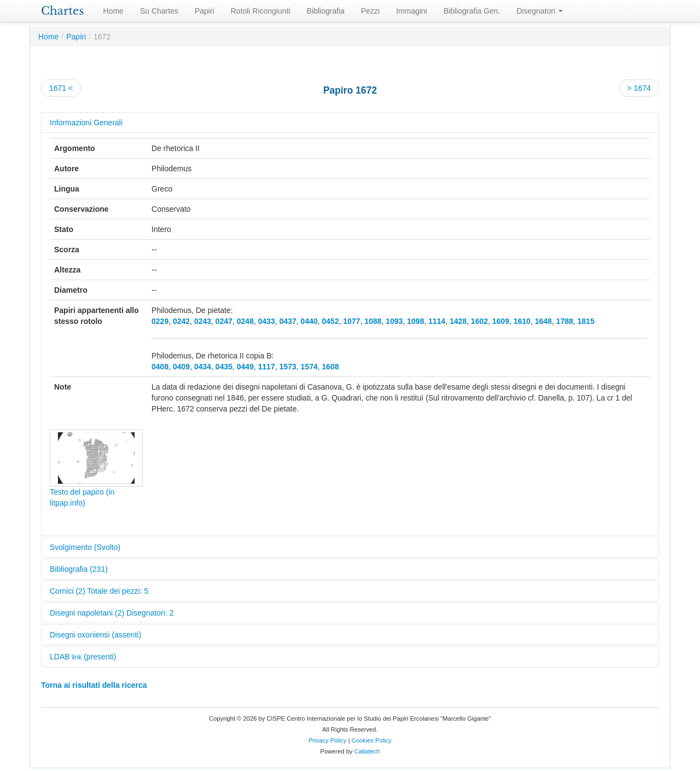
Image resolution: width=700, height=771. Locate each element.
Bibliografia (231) (79, 569)
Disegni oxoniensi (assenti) (95, 635)
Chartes (63, 11)
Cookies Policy (372, 740)
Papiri (205, 11)
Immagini (412, 11)
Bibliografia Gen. (472, 11)
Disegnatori (540, 11)
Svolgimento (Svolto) (85, 547)
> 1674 (639, 88)
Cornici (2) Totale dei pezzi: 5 (99, 591)
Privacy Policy (328, 740)
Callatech (367, 751)
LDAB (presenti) (83, 657)
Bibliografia (326, 11)
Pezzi (370, 11)
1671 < (61, 88)
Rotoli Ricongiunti (261, 11)
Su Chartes (159, 11)
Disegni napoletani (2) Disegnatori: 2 (112, 613)
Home (113, 11)
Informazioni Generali (86, 123)
